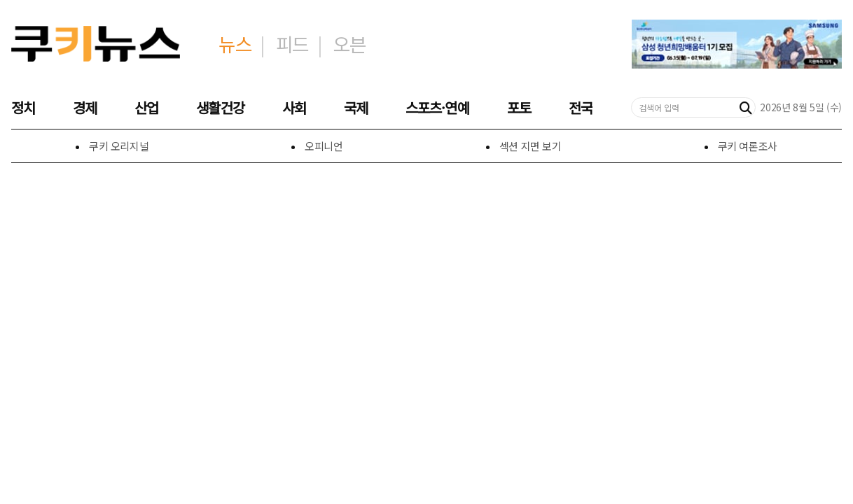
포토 (519, 107)
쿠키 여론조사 (748, 146)
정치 (23, 107)
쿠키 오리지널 (119, 146)
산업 (146, 107)
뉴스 (235, 44)
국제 (356, 107)
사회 (294, 107)
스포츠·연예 (437, 107)
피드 (292, 44)
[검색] (746, 107)
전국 (581, 107)
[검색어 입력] (684, 107)
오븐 (349, 44)
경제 (85, 107)
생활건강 (220, 107)
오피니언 (324, 146)
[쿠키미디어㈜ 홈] (96, 44)
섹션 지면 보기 (530, 146)
